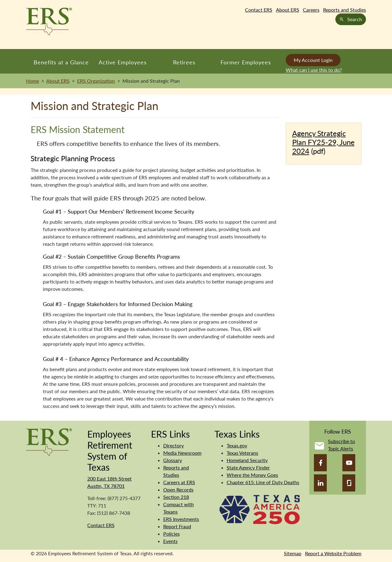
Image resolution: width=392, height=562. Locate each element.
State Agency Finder (248, 467)
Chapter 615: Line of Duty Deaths (263, 482)
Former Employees (246, 62)
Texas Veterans (242, 453)
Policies (171, 534)
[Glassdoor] (349, 483)
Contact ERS (259, 10)
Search (351, 19)
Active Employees (123, 62)
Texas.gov (237, 445)
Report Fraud (177, 526)
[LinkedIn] (320, 483)
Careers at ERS (179, 482)
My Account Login (313, 60)
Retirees (184, 62)
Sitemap (293, 553)
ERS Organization (96, 81)
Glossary (173, 460)
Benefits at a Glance (61, 62)
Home (32, 81)
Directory (173, 445)
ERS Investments (181, 519)
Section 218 (176, 497)
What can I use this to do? (314, 70)
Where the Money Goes (252, 475)
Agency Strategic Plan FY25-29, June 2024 (323, 142)
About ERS (288, 10)
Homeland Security (247, 460)
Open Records (178, 490)
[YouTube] (349, 463)
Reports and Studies (345, 10)
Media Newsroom (182, 453)
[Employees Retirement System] (49, 441)
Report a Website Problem (333, 553)
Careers (311, 10)
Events (170, 541)
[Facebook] (320, 463)
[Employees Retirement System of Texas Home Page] (49, 21)
